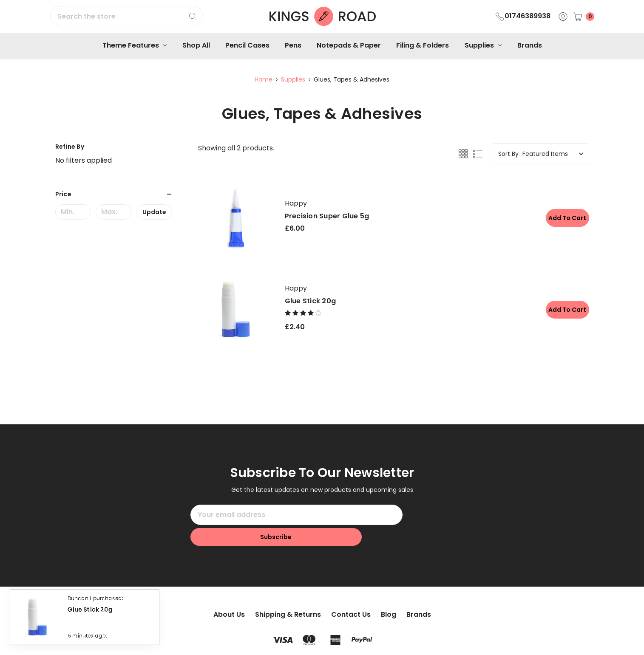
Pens (293, 45)
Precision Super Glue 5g (327, 216)
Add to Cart (565, 218)
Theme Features (135, 45)
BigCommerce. (419, 641)
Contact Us (351, 594)
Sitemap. (307, 641)
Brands (530, 45)
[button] (114, 194)
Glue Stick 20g (311, 301)
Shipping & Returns (288, 594)
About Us (229, 594)
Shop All (196, 45)
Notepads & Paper (349, 45)
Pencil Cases (247, 45)
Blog (389, 594)
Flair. (360, 641)
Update (154, 212)
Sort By (508, 154)
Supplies (483, 45)
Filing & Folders (423, 45)
